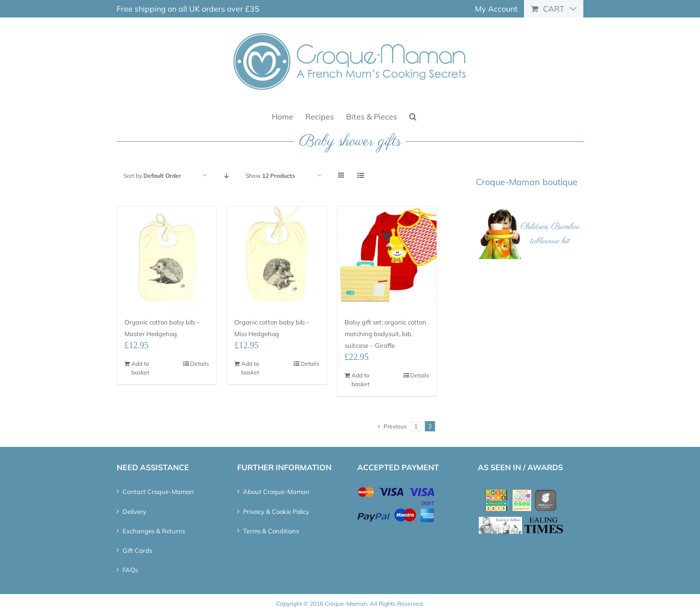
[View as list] (360, 176)
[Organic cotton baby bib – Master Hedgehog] (167, 256)
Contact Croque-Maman (158, 492)
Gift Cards (137, 550)
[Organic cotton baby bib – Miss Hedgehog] (277, 256)
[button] (413, 116)
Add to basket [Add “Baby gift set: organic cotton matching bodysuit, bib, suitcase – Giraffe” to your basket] (360, 380)
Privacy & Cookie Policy (276, 511)
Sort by (152, 176)
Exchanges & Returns (154, 531)
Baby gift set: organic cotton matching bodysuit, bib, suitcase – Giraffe (385, 334)
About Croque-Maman (276, 492)
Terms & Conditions (271, 531)
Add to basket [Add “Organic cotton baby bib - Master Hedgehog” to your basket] (140, 368)
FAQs (130, 570)
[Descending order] (226, 176)
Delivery (134, 511)
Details (200, 364)
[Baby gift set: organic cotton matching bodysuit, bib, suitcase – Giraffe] (387, 256)
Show (270, 176)
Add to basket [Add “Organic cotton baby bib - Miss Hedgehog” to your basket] (250, 368)
